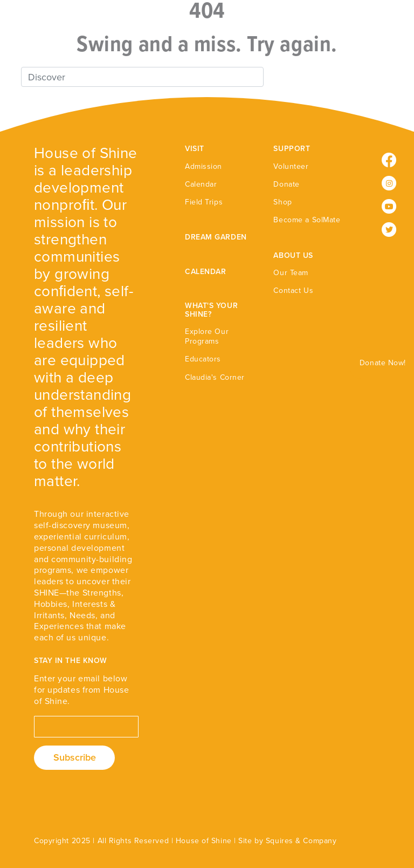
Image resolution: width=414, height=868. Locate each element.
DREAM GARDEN (216, 237)
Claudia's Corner (215, 377)
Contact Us (293, 291)
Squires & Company (301, 841)
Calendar (201, 184)
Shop (282, 202)
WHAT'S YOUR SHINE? (211, 310)
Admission (203, 166)
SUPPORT (292, 149)
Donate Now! (383, 363)
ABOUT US (293, 255)
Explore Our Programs (207, 336)
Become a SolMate (307, 220)
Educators (203, 359)
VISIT (195, 149)
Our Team (291, 273)
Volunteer (291, 166)
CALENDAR (205, 272)
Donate (286, 184)
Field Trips (204, 202)
